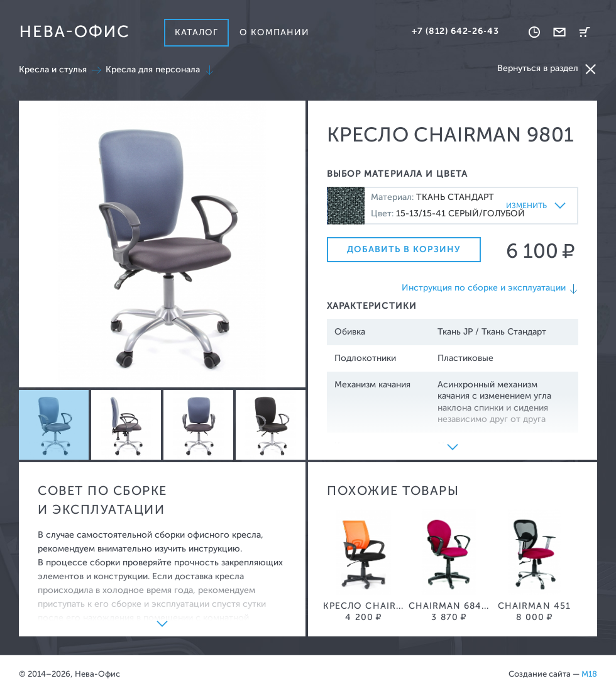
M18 (589, 674)
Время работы (534, 32)
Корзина (585, 32)
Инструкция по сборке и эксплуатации (484, 288)
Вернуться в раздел (547, 69)
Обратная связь (559, 32)
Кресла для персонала (153, 69)
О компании (275, 32)
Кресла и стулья (53, 69)
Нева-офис (74, 31)
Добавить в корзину (404, 249)
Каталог (196, 32)
